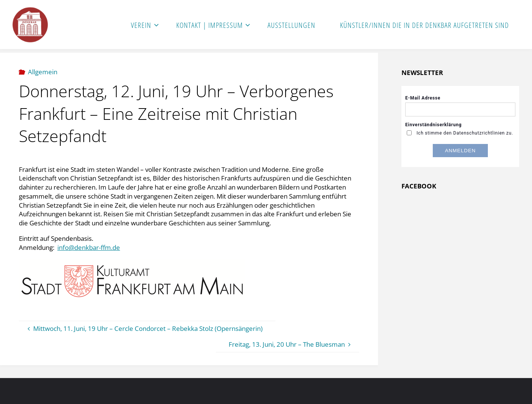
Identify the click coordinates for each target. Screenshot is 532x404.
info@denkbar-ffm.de (89, 247)
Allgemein (43, 72)
